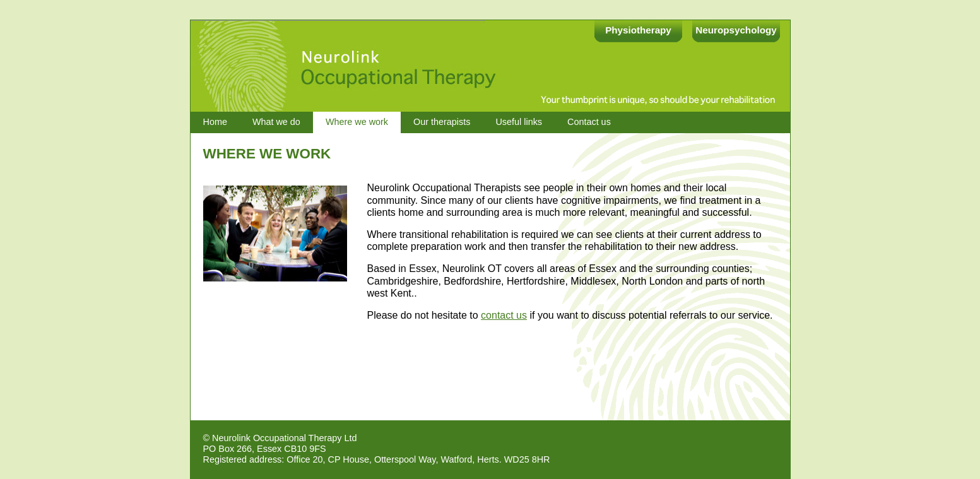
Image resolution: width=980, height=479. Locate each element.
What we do (276, 122)
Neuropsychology (736, 30)
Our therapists (442, 122)
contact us (504, 315)
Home (215, 122)
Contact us (589, 122)
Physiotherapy (638, 30)
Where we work (357, 122)
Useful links (519, 122)
